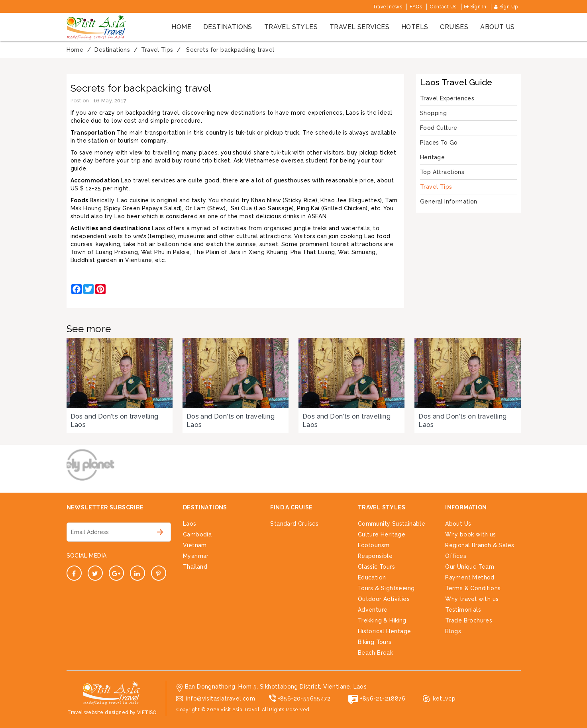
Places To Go (439, 143)
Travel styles (291, 27)
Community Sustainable (392, 524)
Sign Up (506, 7)
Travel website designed (98, 712)
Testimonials (463, 610)
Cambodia (197, 534)
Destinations (228, 27)
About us (497, 27)
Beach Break (375, 653)
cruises (454, 27)
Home (181, 27)
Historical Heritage (385, 631)
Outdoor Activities (384, 599)
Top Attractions (442, 172)
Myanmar (196, 556)
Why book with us (470, 534)
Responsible (375, 556)
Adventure (373, 610)
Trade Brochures (469, 620)
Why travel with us (472, 599)
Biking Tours (375, 642)
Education (372, 577)
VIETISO (147, 712)
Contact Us (443, 7)
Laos (190, 524)
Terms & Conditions (473, 588)
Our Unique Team (470, 567)
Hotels (415, 27)
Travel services (359, 27)
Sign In (475, 7)
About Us (458, 524)
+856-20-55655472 (304, 699)
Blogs (453, 631)
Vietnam (195, 545)
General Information (449, 202)
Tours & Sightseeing (386, 588)
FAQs (416, 7)
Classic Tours (376, 567)
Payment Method (470, 577)
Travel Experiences (447, 98)
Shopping (433, 113)
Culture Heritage (382, 534)
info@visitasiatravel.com (221, 699)
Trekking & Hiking (382, 620)
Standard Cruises (294, 524)
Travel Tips (436, 187)
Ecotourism (374, 545)
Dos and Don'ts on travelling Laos (115, 421)
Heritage (432, 157)
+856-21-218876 (383, 699)
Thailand (195, 567)
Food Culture (439, 128)
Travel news (387, 7)
